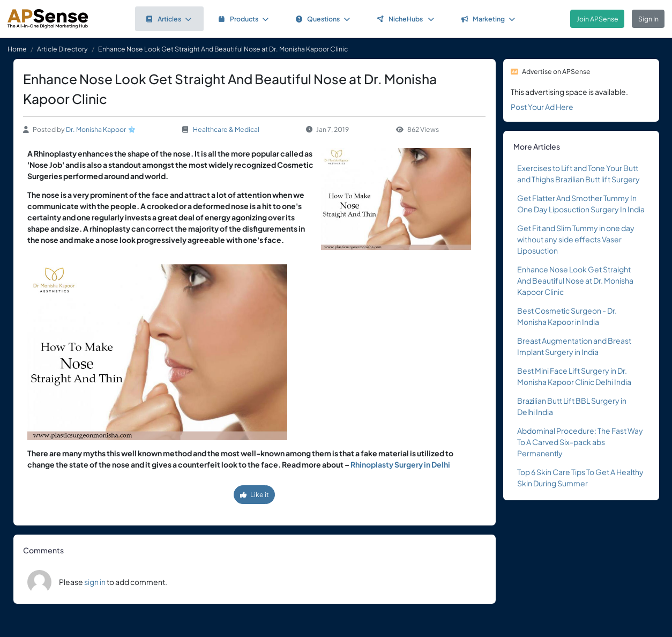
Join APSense (598, 19)
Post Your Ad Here (542, 107)
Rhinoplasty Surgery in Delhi (400, 464)
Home (17, 49)
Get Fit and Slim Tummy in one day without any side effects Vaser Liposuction (576, 239)
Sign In (648, 19)
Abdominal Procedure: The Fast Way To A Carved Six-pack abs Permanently (580, 442)
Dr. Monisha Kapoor (96, 129)
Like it (255, 494)
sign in (95, 582)
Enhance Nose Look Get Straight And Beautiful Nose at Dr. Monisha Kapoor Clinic (575, 280)
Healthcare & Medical (226, 129)
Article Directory (62, 49)
